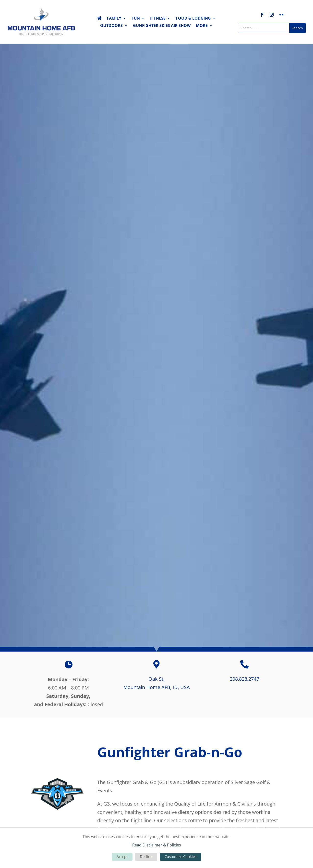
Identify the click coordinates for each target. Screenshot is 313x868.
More (202, 26)
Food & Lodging (193, 19)
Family (114, 19)
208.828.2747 (244, 679)
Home (99, 19)
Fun (136, 19)
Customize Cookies (181, 856)
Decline (146, 856)
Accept (122, 856)
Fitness (158, 19)
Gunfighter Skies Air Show (162, 26)
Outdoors (111, 26)
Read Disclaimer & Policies (157, 845)
